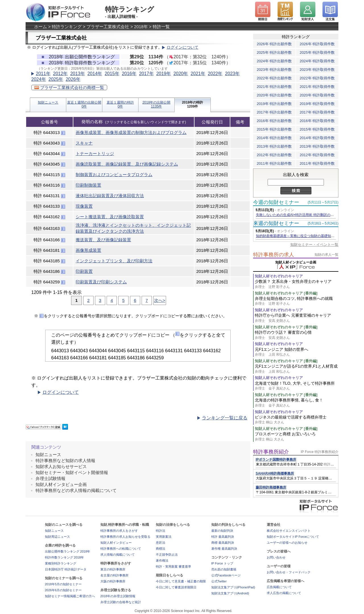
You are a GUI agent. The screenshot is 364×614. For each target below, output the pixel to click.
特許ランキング (67, 27)
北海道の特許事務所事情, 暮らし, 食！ (297, 403)
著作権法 (162, 561)
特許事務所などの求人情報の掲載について (76, 490)
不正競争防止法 (167, 555)
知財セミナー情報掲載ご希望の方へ (70, 596)
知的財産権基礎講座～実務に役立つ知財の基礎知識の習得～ (302, 236)
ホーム (41, 27)
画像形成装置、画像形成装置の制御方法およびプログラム (131, 132)
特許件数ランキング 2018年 (65, 557)
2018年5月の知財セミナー (63, 584)
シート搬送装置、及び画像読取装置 (110, 217)
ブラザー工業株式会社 (108, 27)
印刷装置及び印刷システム (101, 282)
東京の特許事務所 (113, 569)
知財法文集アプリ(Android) (230, 593)
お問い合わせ (276, 557)
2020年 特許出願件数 (274, 95)
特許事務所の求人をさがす (119, 531)
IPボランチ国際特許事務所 (276, 460)
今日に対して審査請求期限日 (176, 587)
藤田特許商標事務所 (271, 487)
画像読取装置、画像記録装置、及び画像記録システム (127, 164)
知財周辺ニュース (57, 537)
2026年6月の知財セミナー (63, 590)
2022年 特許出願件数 (274, 78)
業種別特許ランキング (61, 563)
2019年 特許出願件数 (274, 104)
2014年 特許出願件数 (274, 138)
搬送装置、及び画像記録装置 (103, 240)
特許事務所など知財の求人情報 (65, 460)
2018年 (141, 27)
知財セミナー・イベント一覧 (314, 245)
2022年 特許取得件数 (317, 78)
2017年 (146, 74)
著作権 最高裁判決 (224, 549)
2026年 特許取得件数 (317, 44)
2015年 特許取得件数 (317, 129)
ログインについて (183, 47)
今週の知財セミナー (276, 202)
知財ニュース (48, 102)
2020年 (181, 74)
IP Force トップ (222, 563)
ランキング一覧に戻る (225, 418)
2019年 (164, 74)
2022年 (215, 74)
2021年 (198, 74)
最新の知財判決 (222, 531)
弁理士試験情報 (50, 478)
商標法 (161, 549)
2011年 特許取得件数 (317, 163)
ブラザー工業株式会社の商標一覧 (69, 87)
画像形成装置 (88, 250)
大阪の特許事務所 (113, 581)
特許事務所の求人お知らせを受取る (125, 537)
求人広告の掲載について (284, 593)
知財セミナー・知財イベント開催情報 (72, 472)
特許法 (161, 531)
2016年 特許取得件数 (317, 121)
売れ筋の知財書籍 (224, 569)
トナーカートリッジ (95, 153)
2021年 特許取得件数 (317, 87)
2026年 (73, 79)
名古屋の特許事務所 (114, 575)
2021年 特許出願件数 (274, 87)
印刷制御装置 (88, 185)
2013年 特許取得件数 (317, 146)
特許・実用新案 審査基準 (173, 566)
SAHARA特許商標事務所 (275, 473)
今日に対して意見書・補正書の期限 (181, 581)
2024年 (39, 79)
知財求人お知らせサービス (61, 466)
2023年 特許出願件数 (274, 70)
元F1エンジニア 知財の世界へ (297, 352)
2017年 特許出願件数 (274, 112)
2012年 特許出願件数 (274, 155)
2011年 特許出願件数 (274, 163)
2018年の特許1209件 (193, 104)
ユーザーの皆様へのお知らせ (287, 543)
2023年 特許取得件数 (317, 70)
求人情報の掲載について (118, 555)
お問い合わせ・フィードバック (289, 572)
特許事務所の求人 (274, 255)
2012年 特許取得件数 (317, 155)
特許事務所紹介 (271, 452)
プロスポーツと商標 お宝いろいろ (297, 437)
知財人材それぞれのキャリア (279, 276)
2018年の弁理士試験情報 (118, 596)
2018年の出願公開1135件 (157, 104)
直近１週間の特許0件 (120, 104)
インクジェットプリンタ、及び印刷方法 (114, 261)
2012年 (60, 74)
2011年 (43, 74)
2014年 (95, 74)
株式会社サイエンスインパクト (289, 531)
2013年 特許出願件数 (274, 146)
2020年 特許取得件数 (317, 95)
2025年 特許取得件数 (317, 52)
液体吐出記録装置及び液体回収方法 (110, 196)
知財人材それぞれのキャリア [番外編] (286, 293)
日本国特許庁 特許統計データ (66, 569)
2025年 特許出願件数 (274, 52)
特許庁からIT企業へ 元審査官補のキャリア (297, 318)
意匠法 (161, 543)
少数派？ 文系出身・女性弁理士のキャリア (297, 284)
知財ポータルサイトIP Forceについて (293, 537)
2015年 (112, 74)
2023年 (232, 74)
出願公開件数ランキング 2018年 (68, 551)
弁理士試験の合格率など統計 (121, 602)
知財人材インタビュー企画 (61, 484)
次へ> (160, 300)
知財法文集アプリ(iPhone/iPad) (233, 587)
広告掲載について (279, 587)
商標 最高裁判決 (223, 543)
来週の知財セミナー (276, 223)
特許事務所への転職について (121, 549)
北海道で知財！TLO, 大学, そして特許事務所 (297, 386)
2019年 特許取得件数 (317, 104)
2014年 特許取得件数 (317, 138)
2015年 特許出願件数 (274, 129)
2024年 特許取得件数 (317, 61)
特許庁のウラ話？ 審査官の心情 (297, 335)
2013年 (78, 74)
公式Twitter (219, 581)
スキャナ (84, 143)
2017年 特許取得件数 (317, 112)
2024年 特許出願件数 (274, 61)
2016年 (129, 74)
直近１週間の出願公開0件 (84, 104)
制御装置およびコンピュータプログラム (114, 175)
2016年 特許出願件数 (274, 121)
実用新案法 (164, 537)
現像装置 (84, 206)
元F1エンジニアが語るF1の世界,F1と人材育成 (297, 369)
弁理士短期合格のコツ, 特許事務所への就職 (297, 301)
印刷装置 (84, 271)
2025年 (56, 79)
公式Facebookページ (226, 575)
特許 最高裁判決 (223, 537)
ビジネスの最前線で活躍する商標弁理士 (297, 420)
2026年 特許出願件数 (274, 44)
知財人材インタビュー (116, 543)
